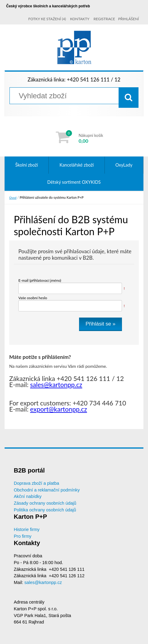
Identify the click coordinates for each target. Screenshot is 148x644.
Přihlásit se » (100, 324)
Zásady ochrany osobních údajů (45, 503)
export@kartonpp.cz (59, 409)
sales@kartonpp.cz (56, 384)
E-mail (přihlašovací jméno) (40, 280)
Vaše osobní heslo (33, 298)
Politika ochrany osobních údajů (45, 510)
